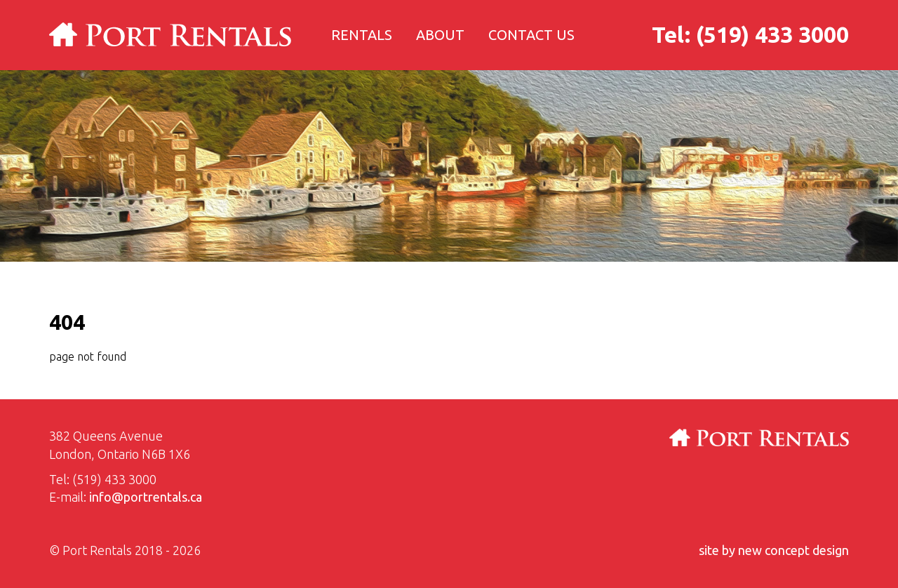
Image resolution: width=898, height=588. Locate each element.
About (440, 35)
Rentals (362, 35)
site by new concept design (774, 550)
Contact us (531, 35)
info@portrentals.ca (146, 497)
